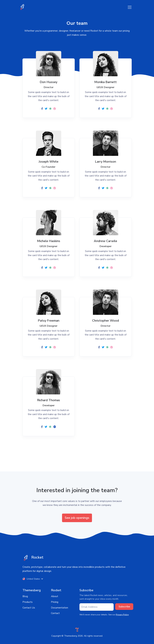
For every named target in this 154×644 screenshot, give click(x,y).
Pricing (55, 602)
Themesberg (71, 636)
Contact (55, 613)
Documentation (60, 608)
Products (28, 602)
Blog (25, 596)
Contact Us (29, 608)
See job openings (77, 518)
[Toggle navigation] (130, 7)
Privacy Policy (122, 615)
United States (33, 579)
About (55, 596)
